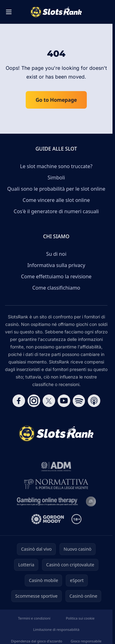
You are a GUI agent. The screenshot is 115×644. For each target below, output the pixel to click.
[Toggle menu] (9, 12)
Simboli (56, 178)
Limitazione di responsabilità (56, 629)
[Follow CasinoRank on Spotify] (79, 401)
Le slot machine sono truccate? (56, 166)
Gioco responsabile (86, 641)
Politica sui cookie (80, 618)
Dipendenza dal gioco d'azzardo (37, 641)
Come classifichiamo (56, 288)
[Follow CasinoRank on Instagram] (34, 401)
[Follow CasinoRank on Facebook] (19, 401)
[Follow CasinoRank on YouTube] (64, 401)
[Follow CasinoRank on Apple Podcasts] (94, 401)
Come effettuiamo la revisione (56, 276)
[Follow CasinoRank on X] (49, 401)
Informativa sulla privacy (56, 265)
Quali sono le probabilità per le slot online (56, 189)
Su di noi (56, 254)
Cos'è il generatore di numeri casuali (56, 211)
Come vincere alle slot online (56, 200)
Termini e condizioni (34, 618)
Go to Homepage (56, 100)
